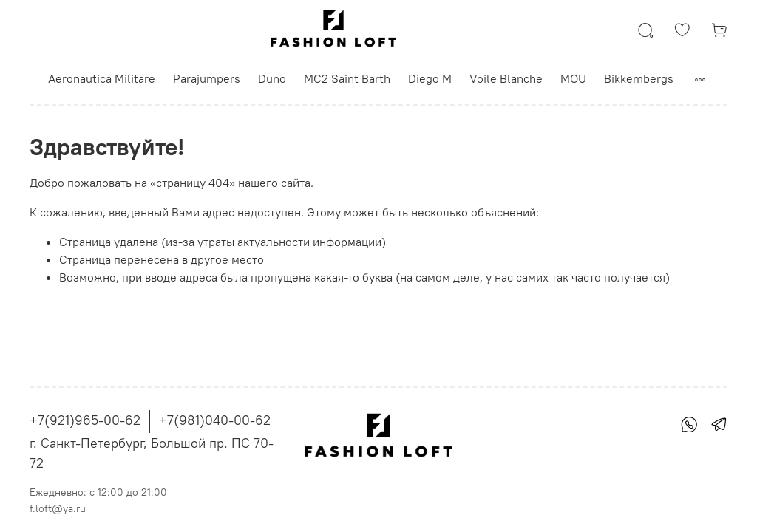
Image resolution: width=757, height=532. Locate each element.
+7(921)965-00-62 (85, 420)
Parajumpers (207, 78)
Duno (272, 78)
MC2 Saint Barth (347, 78)
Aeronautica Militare (102, 78)
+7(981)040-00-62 (215, 420)
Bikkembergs (639, 78)
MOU (573, 78)
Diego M (430, 78)
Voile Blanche (506, 78)
